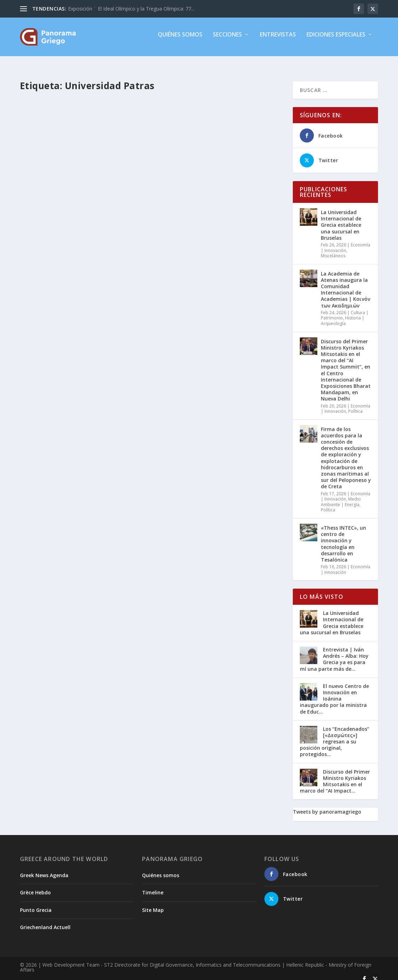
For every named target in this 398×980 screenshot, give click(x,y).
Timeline (153, 886)
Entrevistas (278, 40)
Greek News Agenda (44, 869)
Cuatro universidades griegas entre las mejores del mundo (80, 104)
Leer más (43, 179)
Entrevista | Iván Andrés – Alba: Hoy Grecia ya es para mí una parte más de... (334, 653)
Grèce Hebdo (35, 886)
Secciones (227, 40)
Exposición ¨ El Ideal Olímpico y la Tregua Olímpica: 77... (131, 9)
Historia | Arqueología (343, 314)
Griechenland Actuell (45, 921)
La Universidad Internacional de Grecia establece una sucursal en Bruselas (341, 219)
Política (355, 405)
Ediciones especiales (336, 40)
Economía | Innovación (346, 241)
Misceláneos (67, 118)
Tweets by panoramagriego (327, 805)
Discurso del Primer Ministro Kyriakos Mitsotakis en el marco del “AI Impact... (335, 775)
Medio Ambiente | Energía (341, 495)
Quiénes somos (180, 40)
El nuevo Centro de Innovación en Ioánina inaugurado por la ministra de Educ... (334, 693)
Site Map (153, 904)
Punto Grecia (36, 904)
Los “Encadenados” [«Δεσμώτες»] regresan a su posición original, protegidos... (335, 735)
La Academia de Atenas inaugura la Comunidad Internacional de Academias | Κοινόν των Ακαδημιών (346, 283)
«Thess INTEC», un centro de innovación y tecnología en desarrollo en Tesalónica (343, 537)
